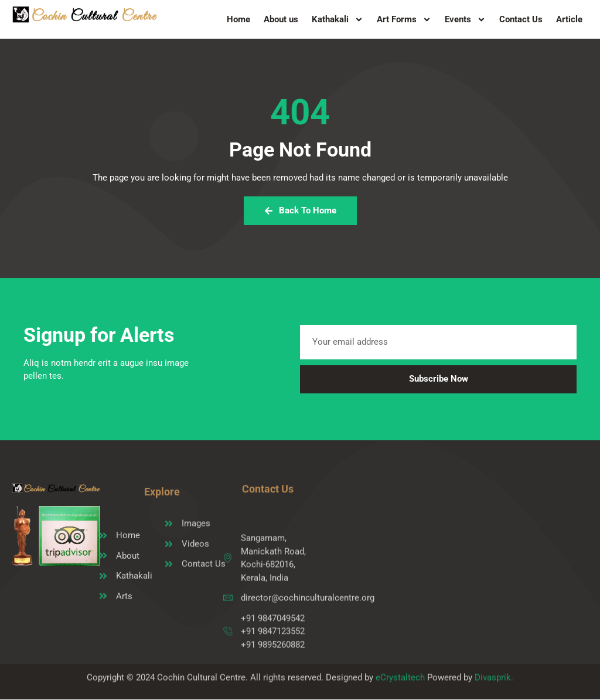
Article (569, 19)
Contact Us (521, 19)
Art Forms (404, 20)
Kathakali (337, 20)
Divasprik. (494, 681)
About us (281, 19)
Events (465, 20)
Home (238, 19)
